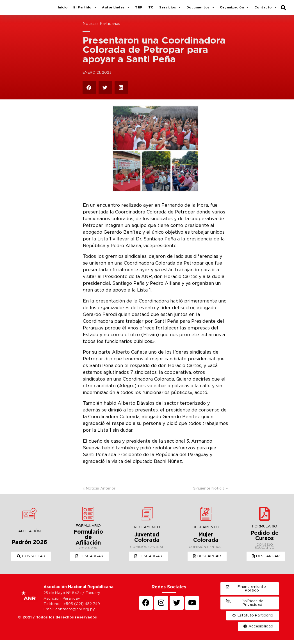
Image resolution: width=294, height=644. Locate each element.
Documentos (200, 10)
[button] (31, 561)
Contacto (266, 10)
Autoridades (116, 10)
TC (151, 10)
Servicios (170, 10)
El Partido (85, 10)
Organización (234, 10)
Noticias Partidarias (101, 28)
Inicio (63, 10)
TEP (139, 10)
